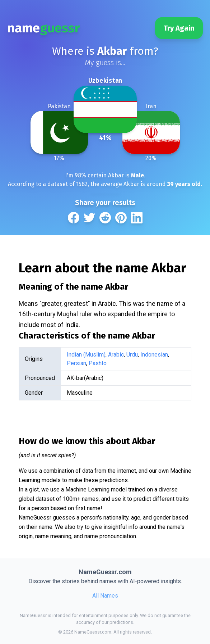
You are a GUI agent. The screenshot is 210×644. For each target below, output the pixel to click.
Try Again (179, 28)
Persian (76, 363)
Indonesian (154, 355)
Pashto (98, 363)
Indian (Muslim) (86, 355)
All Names (105, 596)
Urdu (132, 355)
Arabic (116, 355)
